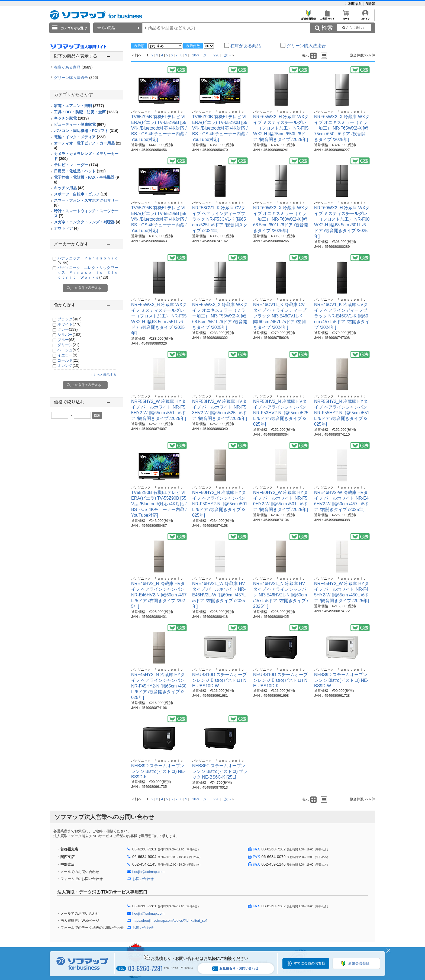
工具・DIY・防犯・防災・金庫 (86, 112)
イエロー (67, 355)
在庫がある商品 (73, 67)
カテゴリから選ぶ (74, 28)
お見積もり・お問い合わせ (235, 968)
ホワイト (70, 324)
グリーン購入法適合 (76, 78)
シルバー (70, 335)
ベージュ (68, 350)
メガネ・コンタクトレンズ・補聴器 (87, 222)
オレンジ (68, 365)
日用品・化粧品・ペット (80, 171)
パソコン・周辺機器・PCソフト (86, 131)
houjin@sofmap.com (148, 872)
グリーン (68, 345)
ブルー (67, 340)
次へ (228, 55)
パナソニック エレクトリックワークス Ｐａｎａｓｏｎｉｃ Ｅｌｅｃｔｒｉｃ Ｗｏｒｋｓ (88, 272)
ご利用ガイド (327, 17)
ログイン (365, 17)
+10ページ (198, 55)
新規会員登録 (308, 17)
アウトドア (66, 228)
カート (346, 17)
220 (217, 55)
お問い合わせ (143, 879)
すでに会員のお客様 (309, 963)
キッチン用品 (69, 188)
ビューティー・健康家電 (80, 124)
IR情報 (370, 4)
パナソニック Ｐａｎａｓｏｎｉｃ (157, 112)
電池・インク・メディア (80, 137)
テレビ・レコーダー (76, 165)
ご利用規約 (354, 4)
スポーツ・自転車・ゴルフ (81, 194)
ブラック (70, 319)
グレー (68, 329)
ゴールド (68, 360)
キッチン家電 (71, 118)
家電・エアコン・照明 (79, 106)
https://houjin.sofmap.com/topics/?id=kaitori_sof (170, 920)
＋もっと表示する (103, 375)
